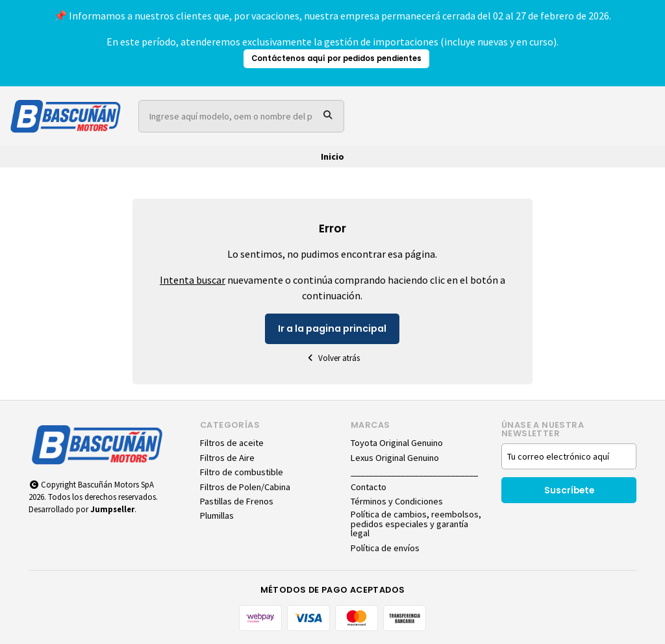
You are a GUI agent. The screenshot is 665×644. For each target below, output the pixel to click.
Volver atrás (332, 358)
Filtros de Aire (227, 458)
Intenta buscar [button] (193, 280)
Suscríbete (569, 490)
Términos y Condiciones (397, 501)
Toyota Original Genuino (397, 443)
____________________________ (414, 472)
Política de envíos (385, 548)
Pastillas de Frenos (237, 501)
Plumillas (217, 515)
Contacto (369, 487)
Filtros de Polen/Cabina (245, 487)
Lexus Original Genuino (395, 458)
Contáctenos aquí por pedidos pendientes (336, 58)
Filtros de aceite (232, 443)
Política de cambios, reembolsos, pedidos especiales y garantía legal (416, 524)
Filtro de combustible (242, 472)
